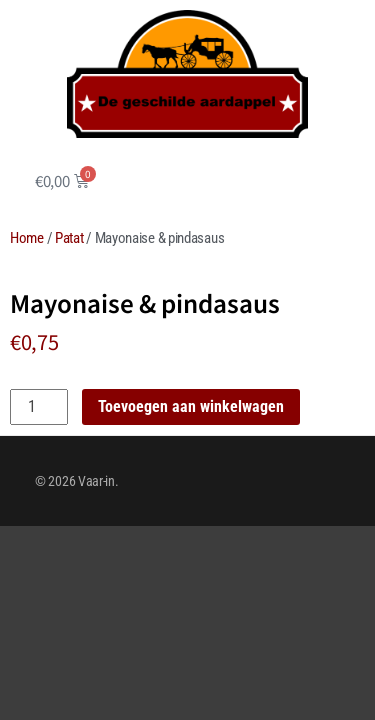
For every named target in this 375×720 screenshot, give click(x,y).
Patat (69, 238)
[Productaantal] (39, 407)
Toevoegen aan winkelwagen (191, 406)
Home (27, 238)
